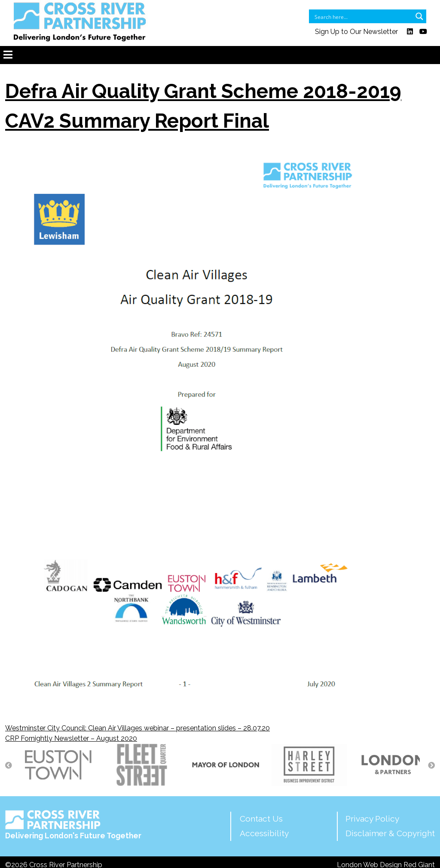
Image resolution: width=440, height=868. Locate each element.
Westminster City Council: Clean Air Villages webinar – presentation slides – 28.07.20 (137, 728)
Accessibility (264, 833)
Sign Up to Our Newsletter (356, 32)
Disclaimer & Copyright (390, 833)
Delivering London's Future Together (73, 825)
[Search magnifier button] (419, 16)
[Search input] (362, 16)
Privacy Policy (372, 819)
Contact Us (261, 819)
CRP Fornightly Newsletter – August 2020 (71, 738)
